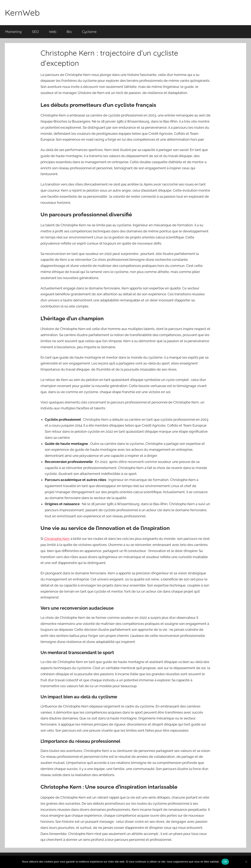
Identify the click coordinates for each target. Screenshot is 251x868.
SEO (35, 32)
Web (53, 32)
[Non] (246, 862)
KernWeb (22, 13)
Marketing (13, 32)
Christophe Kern (57, 539)
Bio (69, 32)
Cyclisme (89, 32)
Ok (225, 862)
